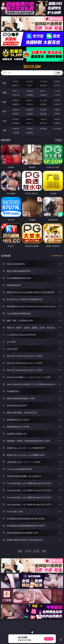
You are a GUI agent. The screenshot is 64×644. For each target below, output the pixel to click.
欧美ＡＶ (43, 91)
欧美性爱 (57, 100)
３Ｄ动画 (57, 91)
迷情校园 (16, 123)
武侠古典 (57, 119)
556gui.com (32, 67)
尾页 (44, 551)
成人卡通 (43, 100)
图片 (5, 111)
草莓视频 (43, 129)
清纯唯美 (30, 114)
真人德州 (30, 81)
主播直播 (43, 95)
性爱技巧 (57, 123)
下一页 (36, 551)
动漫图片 (57, 110)
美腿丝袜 (16, 114)
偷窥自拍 (16, 110)
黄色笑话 (43, 123)
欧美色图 (43, 110)
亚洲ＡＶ (16, 91)
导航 (5, 130)
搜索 (58, 73)
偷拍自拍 (30, 100)
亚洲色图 (30, 110)
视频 (5, 93)
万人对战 (43, 81)
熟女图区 (43, 114)
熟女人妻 (16, 95)
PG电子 (16, 81)
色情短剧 (30, 133)
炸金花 (30, 85)
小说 (5, 121)
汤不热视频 (57, 129)
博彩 (5, 83)
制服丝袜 (16, 104)
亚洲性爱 (16, 100)
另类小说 (30, 123)
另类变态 (57, 104)
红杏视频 (16, 133)
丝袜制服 (30, 95)
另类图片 (57, 114)
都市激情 (16, 119)
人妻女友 (43, 119)
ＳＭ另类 (57, 95)
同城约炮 (16, 129)
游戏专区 (57, 81)
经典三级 (30, 104)
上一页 (28, 551)
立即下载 (49, 639)
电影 (5, 102)
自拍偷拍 (30, 91)
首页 (20, 551)
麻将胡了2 (16, 85)
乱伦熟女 (43, 104)
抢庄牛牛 (57, 85)
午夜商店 (30, 129)
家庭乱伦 (30, 119)
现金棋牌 (43, 85)
